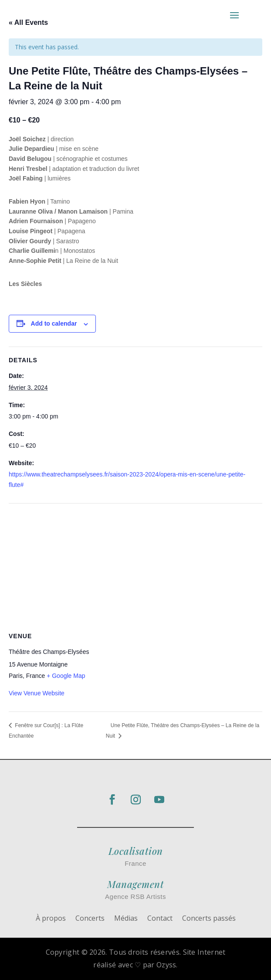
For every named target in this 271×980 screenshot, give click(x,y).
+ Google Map (66, 676)
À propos (51, 919)
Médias (126, 919)
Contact (160, 919)
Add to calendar (54, 323)
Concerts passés (209, 919)
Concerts (90, 919)
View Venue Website (37, 693)
